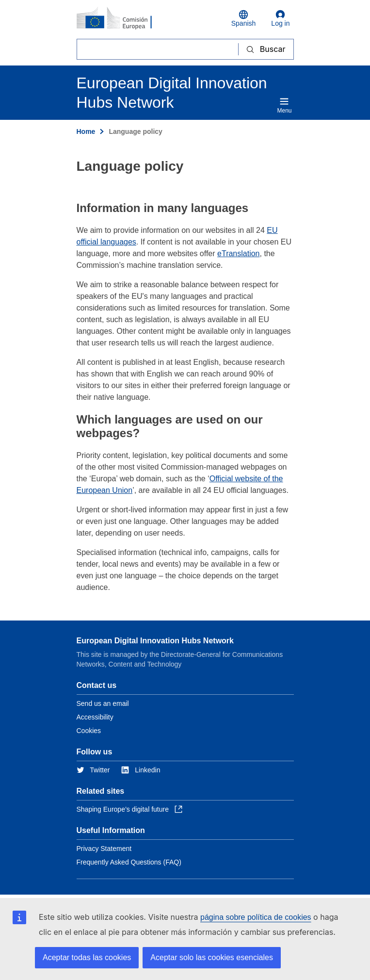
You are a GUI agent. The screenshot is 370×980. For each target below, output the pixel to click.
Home (86, 131)
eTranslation (238, 253)
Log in (280, 18)
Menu (284, 105)
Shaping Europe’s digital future (129, 809)
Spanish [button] (244, 18)
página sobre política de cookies (256, 917)
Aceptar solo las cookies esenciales (212, 957)
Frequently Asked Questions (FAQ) (129, 862)
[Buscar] (158, 49)
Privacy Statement (104, 849)
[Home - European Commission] (124, 18)
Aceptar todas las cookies (87, 957)
